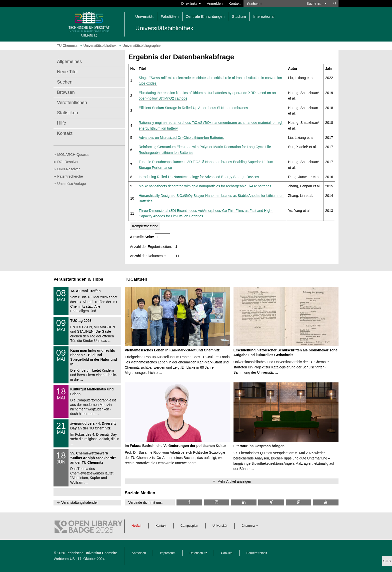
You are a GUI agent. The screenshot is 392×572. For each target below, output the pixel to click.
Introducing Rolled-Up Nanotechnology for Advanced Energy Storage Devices (199, 177)
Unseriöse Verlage (71, 184)
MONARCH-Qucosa (73, 155)
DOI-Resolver (68, 162)
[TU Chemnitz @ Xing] (271, 502)
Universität (220, 526)
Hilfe (61, 123)
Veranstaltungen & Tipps (78, 279)
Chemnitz (248, 526)
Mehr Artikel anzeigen (234, 481)
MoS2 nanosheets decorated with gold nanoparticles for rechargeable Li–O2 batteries (205, 186)
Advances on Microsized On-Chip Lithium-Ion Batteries (181, 138)
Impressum (168, 553)
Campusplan (189, 526)
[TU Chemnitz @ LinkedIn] (244, 502)
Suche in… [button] (316, 4)
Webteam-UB (64, 559)
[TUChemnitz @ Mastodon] (298, 502)
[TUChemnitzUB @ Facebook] (189, 502)
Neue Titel (67, 72)
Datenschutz (198, 553)
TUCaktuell (136, 279)
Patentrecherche (70, 176)
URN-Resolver (68, 169)
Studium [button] (239, 16)
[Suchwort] (272, 4)
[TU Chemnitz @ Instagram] (216, 502)
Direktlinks (191, 4)
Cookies (227, 553)
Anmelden (215, 4)
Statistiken (67, 113)
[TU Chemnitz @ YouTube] (326, 502)
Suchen (65, 82)
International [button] (264, 16)
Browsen (66, 92)
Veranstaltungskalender (79, 502)
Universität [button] (144, 16)
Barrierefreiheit (257, 553)
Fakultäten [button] (170, 16)
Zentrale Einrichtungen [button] (205, 16)
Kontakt (235, 4)
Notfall (136, 526)
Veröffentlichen (72, 103)
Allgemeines (69, 62)
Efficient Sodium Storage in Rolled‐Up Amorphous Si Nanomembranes (193, 108)
